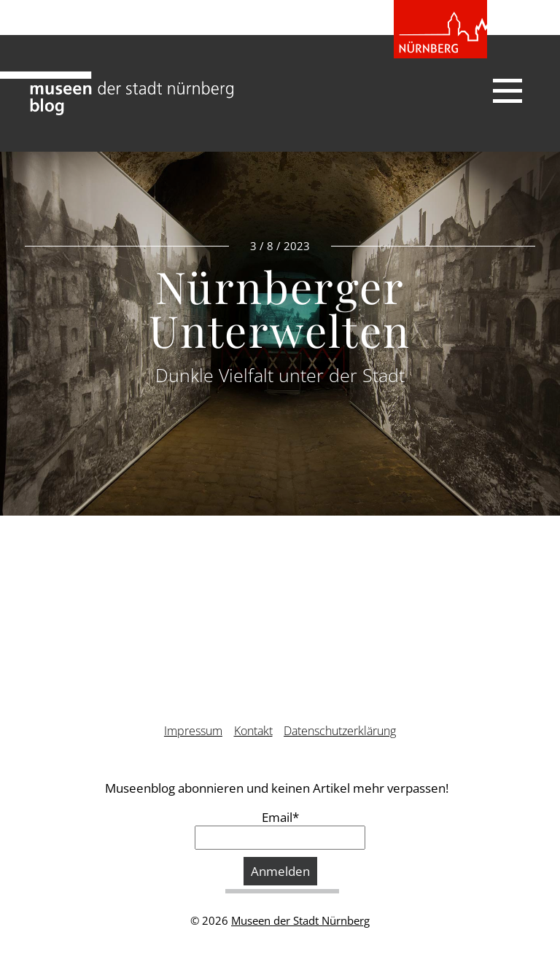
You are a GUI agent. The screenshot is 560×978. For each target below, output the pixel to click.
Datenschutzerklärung (340, 731)
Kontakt (253, 731)
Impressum (193, 731)
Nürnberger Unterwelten (280, 308)
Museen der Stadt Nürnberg (300, 920)
